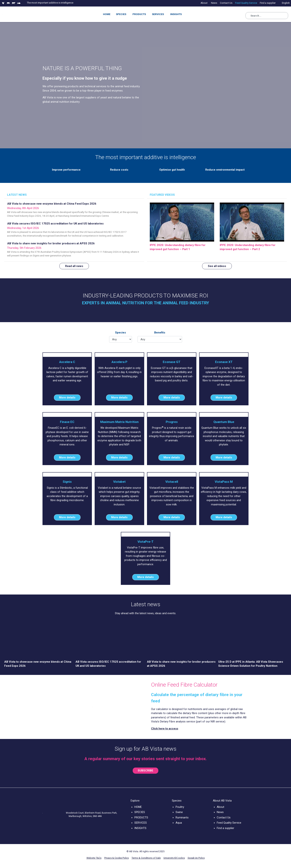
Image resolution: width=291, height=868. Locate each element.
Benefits (160, 333)
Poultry (180, 807)
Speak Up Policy (196, 858)
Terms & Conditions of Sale (146, 858)
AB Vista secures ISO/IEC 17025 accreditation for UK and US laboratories (55, 224)
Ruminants (182, 817)
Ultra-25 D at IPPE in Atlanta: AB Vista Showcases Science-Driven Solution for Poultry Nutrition (251, 664)
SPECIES (140, 812)
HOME (138, 807)
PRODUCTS (141, 817)
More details (67, 398)
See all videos (217, 266)
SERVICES (141, 823)
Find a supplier (225, 828)
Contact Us (224, 817)
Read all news (74, 266)
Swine (179, 812)
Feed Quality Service (229, 823)
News (220, 812)
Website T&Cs (94, 858)
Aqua (179, 823)
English (286, 3)
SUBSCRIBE (145, 771)
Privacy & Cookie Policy (117, 858)
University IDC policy (174, 858)
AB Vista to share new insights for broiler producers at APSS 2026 (51, 243)
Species (120, 333)
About (220, 807)
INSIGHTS (140, 828)
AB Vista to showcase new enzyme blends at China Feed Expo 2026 (52, 204)
